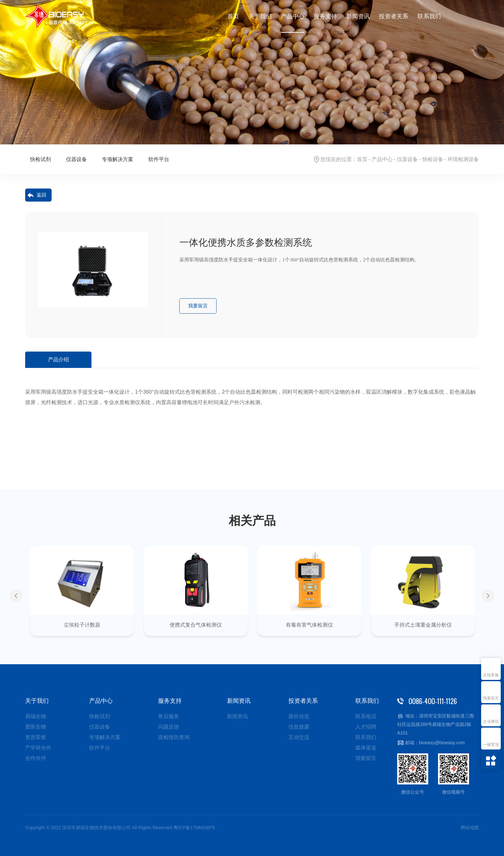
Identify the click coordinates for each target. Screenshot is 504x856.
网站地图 (470, 828)
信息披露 (299, 727)
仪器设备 (407, 159)
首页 (233, 16)
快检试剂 (41, 159)
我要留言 (491, 698)
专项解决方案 (118, 159)
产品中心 (293, 16)
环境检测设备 (463, 159)
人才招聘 (366, 727)
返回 (41, 195)
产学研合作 (38, 748)
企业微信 (491, 721)
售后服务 (169, 716)
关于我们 (260, 16)
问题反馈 (169, 727)
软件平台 (159, 159)
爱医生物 (36, 727)
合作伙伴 (36, 758)
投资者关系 (394, 16)
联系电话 (366, 716)
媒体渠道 (366, 748)
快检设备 (433, 159)
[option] (252, 72)
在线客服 (491, 675)
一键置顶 (491, 745)
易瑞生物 (36, 716)
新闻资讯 (358, 16)
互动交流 (299, 737)
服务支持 (325, 16)
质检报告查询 (174, 737)
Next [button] (488, 596)
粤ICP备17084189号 (194, 828)
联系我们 (429, 16)
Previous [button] (16, 596)
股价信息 (299, 716)
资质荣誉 (36, 737)
